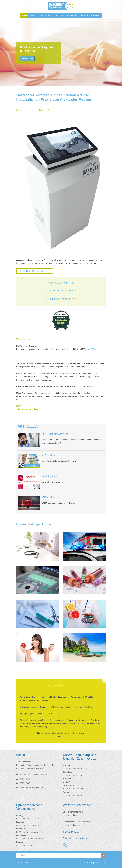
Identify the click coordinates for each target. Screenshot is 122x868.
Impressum (87, 862)
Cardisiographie (50, 476)
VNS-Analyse (49, 497)
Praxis (33, 16)
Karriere (72, 16)
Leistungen (45, 16)
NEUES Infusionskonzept (55, 434)
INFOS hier (94, 349)
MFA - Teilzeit (49, 455)
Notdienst (95, 16)
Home (24, 16)
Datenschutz (100, 862)
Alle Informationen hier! (35, 271)
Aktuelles (60, 16)
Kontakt (83, 16)
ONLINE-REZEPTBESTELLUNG (61, 299)
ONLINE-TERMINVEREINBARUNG (61, 291)
